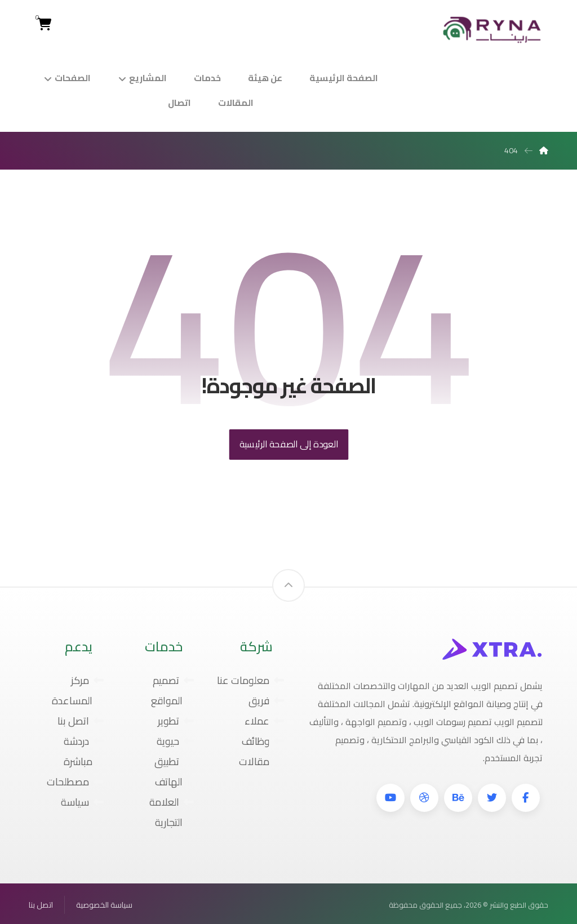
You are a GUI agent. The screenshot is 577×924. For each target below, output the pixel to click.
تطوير (176, 721)
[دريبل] (424, 798)
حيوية (175, 741)
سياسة (82, 802)
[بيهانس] (458, 798)
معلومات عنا (250, 680)
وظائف (263, 741)
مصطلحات (75, 782)
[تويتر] (492, 798)
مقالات (261, 761)
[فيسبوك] (526, 798)
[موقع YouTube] (390, 798)
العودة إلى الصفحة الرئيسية (288, 444)
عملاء (264, 721)
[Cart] (44, 23)
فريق (266, 701)
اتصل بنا (81, 721)
